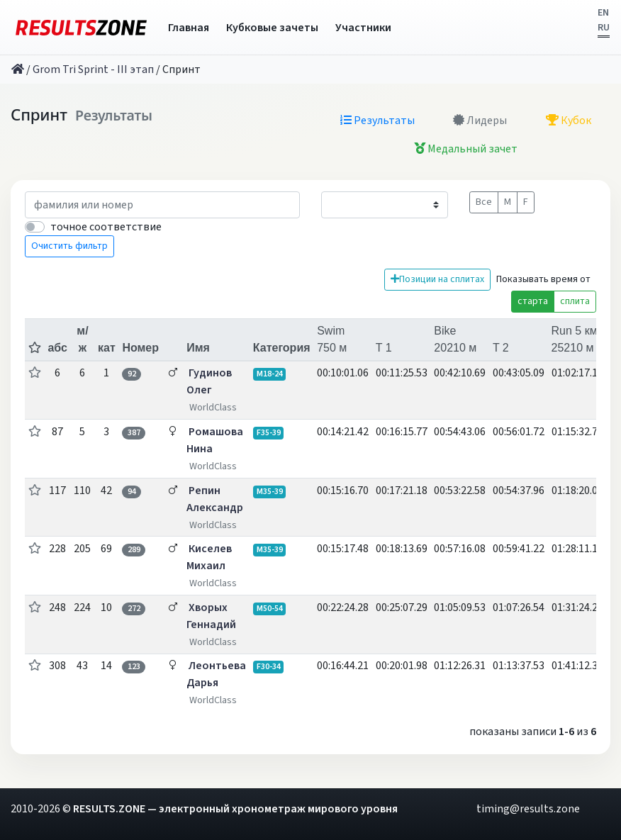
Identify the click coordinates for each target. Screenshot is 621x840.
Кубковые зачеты (272, 28)
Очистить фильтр (69, 246)
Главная (189, 28)
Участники (363, 28)
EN (603, 13)
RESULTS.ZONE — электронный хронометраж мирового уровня (235, 809)
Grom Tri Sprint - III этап (93, 69)
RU (604, 28)
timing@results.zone (528, 809)
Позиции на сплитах (437, 279)
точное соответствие (106, 227)
